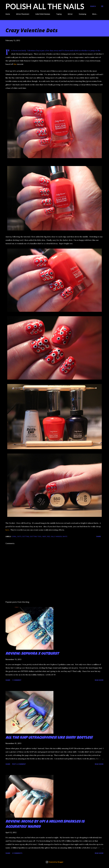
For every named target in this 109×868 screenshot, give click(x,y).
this (15, 64)
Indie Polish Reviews (43, 14)
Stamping (82, 14)
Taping (59, 14)
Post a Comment (19, 764)
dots (19, 536)
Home (8, 14)
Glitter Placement (23, 14)
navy (44, 536)
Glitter (70, 14)
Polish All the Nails (45, 6)
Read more (99, 680)
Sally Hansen (56, 536)
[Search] (93, 6)
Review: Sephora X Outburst (32, 654)
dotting (26, 536)
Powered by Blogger (54, 862)
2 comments (17, 853)
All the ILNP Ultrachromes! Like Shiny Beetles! (49, 738)
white (65, 536)
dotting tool (36, 536)
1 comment (17, 680)
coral (14, 536)
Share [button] (99, 536)
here (7, 530)
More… (95, 14)
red (49, 536)
